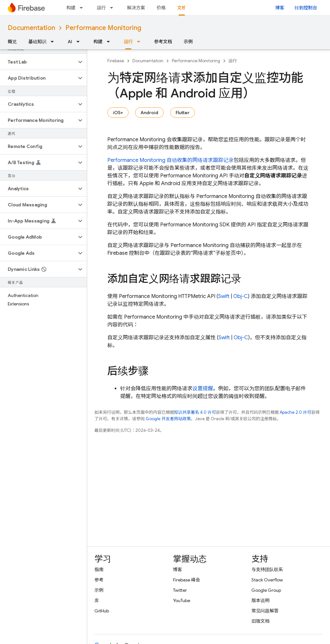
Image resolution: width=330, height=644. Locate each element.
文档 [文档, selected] (182, 8)
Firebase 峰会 (187, 580)
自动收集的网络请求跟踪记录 (170, 160)
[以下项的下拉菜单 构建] (83, 8)
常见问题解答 (265, 611)
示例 (188, 42)
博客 (280, 8)
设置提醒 (203, 389)
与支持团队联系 (267, 570)
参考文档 (163, 42)
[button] (38, 62)
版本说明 (260, 600)
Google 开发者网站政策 (168, 419)
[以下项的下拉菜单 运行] (113, 8)
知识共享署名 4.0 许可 (195, 412)
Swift (224, 296)
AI (70, 42)
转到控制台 (306, 8)
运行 (101, 8)
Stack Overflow (267, 580)
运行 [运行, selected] (128, 42)
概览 (12, 42)
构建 (71, 8)
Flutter (183, 113)
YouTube (182, 600)
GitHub (102, 611)
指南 (99, 570)
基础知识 (37, 42)
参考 (99, 580)
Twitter (180, 590)
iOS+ (118, 113)
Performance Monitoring (103, 28)
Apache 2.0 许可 (296, 412)
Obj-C (241, 296)
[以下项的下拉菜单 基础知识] (54, 42)
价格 (161, 8)
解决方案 (136, 8)
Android (149, 113)
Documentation (31, 28)
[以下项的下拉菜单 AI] (80, 42)
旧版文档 (260, 621)
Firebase (116, 61)
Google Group (266, 590)
